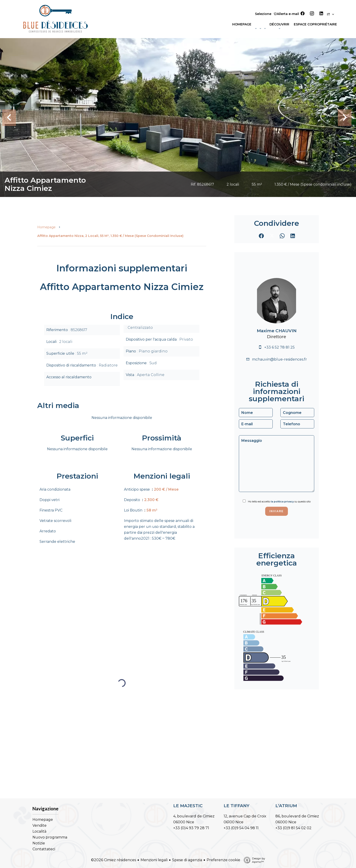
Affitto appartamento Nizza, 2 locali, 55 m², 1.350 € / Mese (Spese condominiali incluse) (110, 236)
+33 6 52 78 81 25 (279, 347)
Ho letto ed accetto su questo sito (279, 502)
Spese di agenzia (187, 860)
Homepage (46, 227)
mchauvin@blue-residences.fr (279, 359)
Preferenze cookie (223, 860)
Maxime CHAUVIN (277, 331)
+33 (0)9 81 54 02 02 (293, 828)
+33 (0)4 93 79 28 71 (191, 828)
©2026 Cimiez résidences (114, 860)
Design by (253, 860)
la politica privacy (282, 502)
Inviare (277, 511)
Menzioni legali (154, 860)
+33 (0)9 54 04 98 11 (241, 828)
